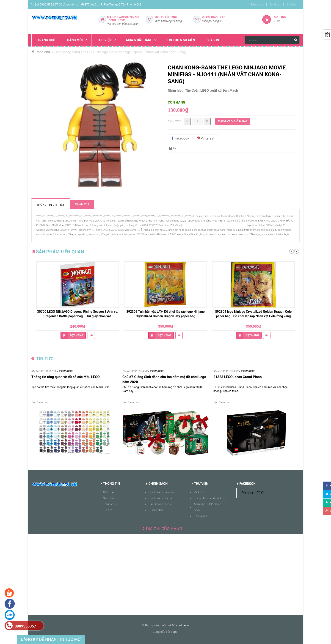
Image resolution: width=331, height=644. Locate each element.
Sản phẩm (110, 498)
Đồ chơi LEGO (253, 493)
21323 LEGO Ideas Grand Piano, (238, 377)
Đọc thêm (37, 402)
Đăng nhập (258, 5)
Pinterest (206, 138)
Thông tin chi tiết (50, 205)
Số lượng (175, 121)
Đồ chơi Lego (180, 625)
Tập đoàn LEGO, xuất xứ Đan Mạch (212, 90)
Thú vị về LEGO (204, 516)
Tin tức (108, 510)
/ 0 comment (65, 371)
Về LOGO (200, 492)
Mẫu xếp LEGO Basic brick (207, 507)
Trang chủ (110, 504)
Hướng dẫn (156, 510)
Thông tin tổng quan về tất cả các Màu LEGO (66, 377)
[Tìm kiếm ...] (272, 40)
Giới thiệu (109, 492)
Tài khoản (275, 5)
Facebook (180, 138)
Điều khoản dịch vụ (161, 504)
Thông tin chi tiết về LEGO (211, 498)
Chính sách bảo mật (162, 492)
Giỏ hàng (292, 5)
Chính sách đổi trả (160, 498)
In (172, 148)
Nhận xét (82, 204)
